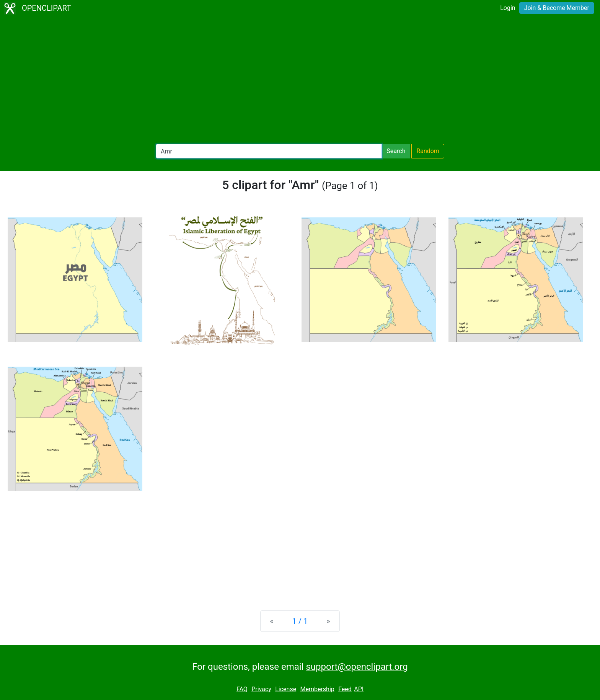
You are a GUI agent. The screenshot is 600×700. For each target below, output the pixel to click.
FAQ (242, 689)
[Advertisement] (300, 80)
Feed (345, 689)
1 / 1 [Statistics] (300, 621)
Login (508, 8)
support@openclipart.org (357, 667)
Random (428, 151)
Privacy (261, 689)
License (286, 689)
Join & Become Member (557, 8)
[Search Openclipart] (269, 151)
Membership (317, 689)
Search (396, 151)
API (359, 689)
